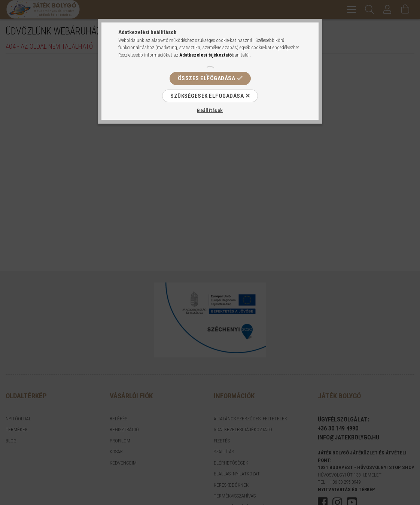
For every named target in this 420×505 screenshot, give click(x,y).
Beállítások (210, 110)
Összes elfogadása (207, 78)
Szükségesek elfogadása (207, 96)
